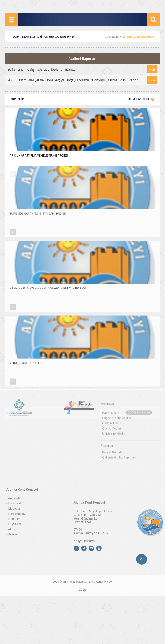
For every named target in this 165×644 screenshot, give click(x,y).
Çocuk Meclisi (112, 352)
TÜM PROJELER (142, 99)
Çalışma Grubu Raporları (119, 381)
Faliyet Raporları (113, 376)
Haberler (14, 459)
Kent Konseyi (17, 454)
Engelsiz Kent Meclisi (116, 341)
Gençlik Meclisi (112, 347)
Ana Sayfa (112, 36)
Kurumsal (15, 444)
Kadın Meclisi (111, 336)
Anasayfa (14, 439)
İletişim (13, 475)
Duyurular (15, 465)
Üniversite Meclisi (114, 357)
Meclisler (14, 449)
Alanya (13, 470)
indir (152, 69)
